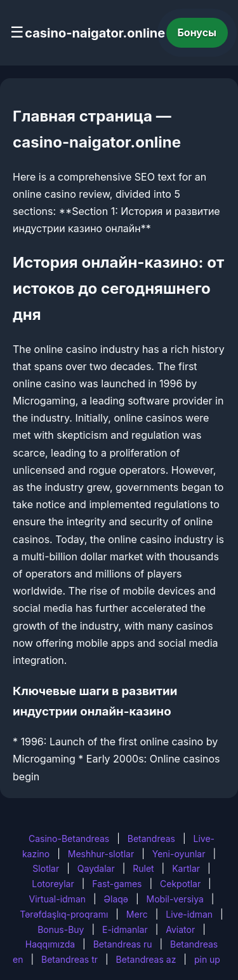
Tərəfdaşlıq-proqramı (64, 914)
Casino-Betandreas (69, 839)
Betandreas (151, 839)
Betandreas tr (69, 959)
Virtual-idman (57, 899)
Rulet (143, 868)
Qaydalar (96, 868)
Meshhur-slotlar (101, 854)
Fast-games (117, 884)
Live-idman (189, 914)
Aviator (180, 929)
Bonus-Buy (61, 929)
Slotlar (46, 868)
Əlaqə (116, 899)
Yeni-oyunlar (179, 854)
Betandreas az (146, 959)
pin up (207, 959)
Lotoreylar (53, 884)
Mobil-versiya (175, 899)
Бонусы (197, 32)
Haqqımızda (50, 944)
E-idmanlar (125, 929)
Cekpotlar (180, 884)
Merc (137, 914)
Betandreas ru (123, 944)
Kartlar (186, 868)
